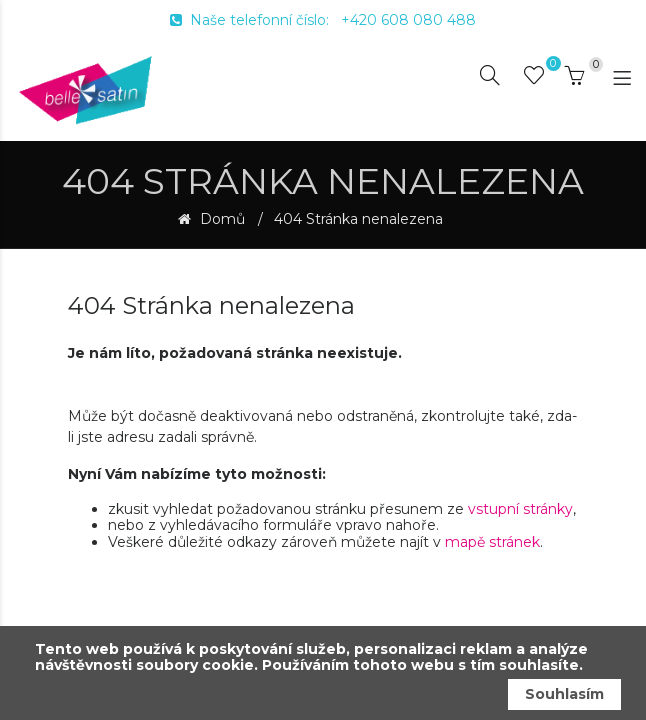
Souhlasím (564, 694)
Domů (220, 219)
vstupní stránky (520, 509)
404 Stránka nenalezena (358, 219)
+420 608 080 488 (408, 20)
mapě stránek (492, 542)
